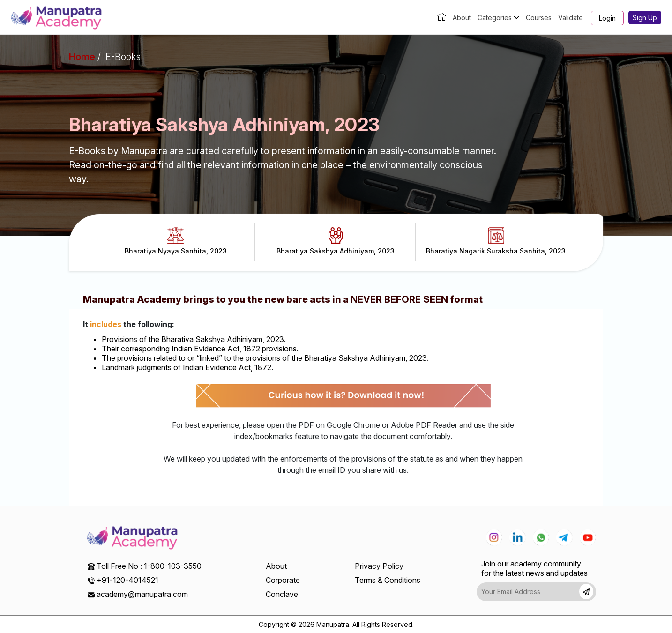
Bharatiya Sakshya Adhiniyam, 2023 (336, 241)
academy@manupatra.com (142, 594)
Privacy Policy (379, 566)
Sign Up (645, 18)
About (462, 18)
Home (82, 57)
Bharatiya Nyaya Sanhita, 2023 (176, 241)
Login (607, 18)
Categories (498, 18)
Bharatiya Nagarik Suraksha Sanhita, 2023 (496, 241)
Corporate (283, 580)
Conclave (282, 594)
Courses (539, 18)
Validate (571, 18)
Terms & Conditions (388, 580)
